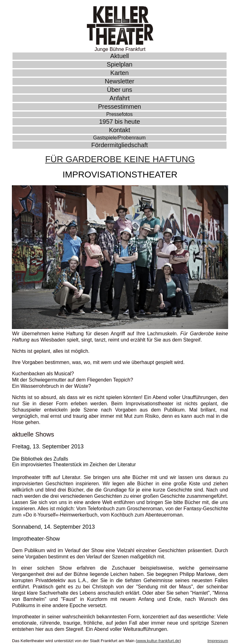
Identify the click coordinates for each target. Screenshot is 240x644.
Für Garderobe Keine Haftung (120, 159)
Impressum (218, 641)
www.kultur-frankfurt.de (158, 641)
